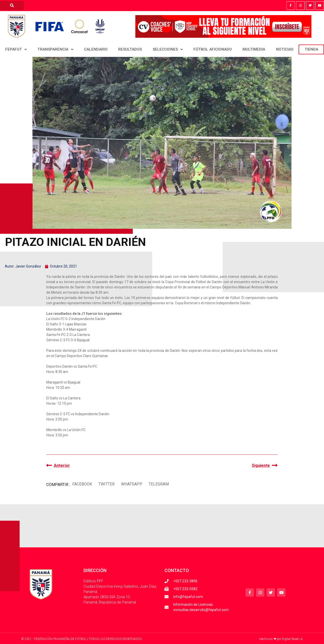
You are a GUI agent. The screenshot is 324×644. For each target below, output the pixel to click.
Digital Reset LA (292, 639)
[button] (82, 484)
